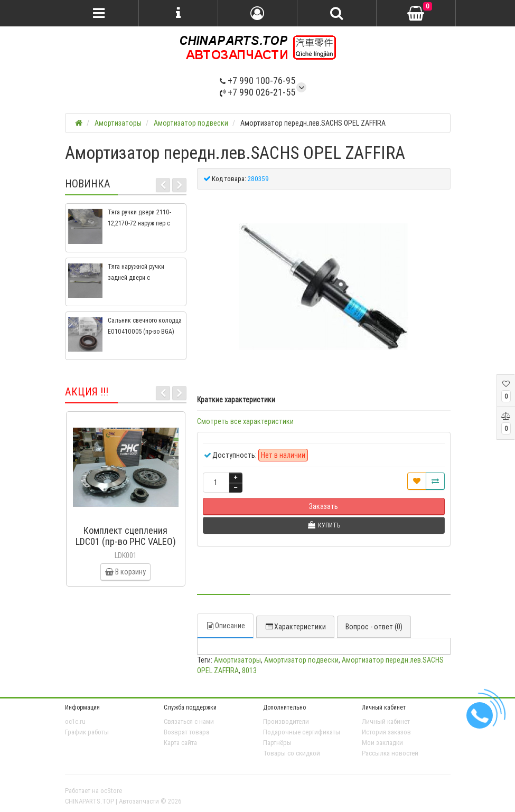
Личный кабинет (386, 721)
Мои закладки (382, 743)
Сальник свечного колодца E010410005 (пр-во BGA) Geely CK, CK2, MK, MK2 (145, 331)
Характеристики (295, 627)
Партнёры (277, 743)
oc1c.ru (75, 721)
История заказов (386, 732)
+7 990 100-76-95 (257, 81)
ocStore (111, 791)
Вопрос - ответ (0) (374, 627)
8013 (249, 671)
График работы (87, 732)
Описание (225, 626)
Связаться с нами (189, 721)
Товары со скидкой (292, 753)
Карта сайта (180, 743)
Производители (286, 721)
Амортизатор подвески (301, 660)
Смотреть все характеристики (245, 421)
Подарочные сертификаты (302, 732)
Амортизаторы (237, 660)
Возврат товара (186, 732)
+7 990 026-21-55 (257, 92)
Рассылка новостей (390, 753)
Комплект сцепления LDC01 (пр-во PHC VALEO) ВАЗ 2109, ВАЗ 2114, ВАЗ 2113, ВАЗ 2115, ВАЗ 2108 (126, 547)
